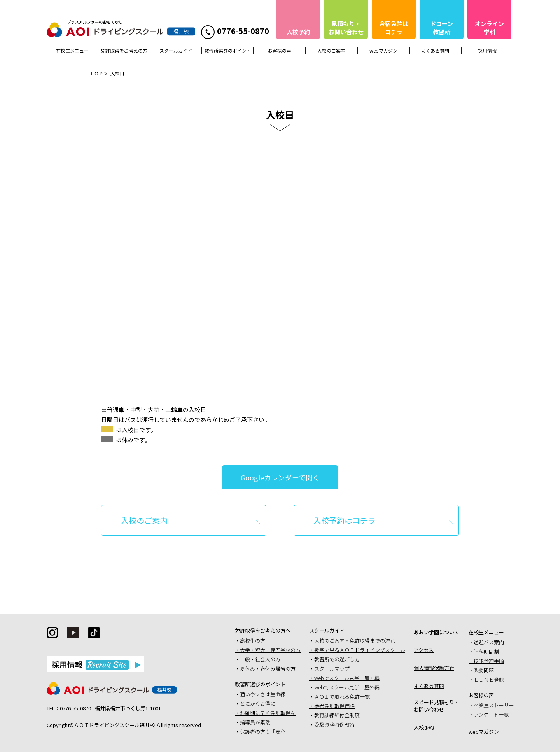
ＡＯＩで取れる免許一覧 (342, 697)
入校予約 (424, 727)
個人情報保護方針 (434, 668)
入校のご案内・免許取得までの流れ (355, 641)
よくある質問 (435, 50)
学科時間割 (486, 651)
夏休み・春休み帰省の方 (268, 669)
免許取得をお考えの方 (124, 50)
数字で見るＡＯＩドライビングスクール (360, 650)
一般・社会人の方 (260, 659)
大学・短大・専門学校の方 (270, 650)
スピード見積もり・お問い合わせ (437, 706)
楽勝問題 (484, 670)
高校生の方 (253, 641)
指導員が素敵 (255, 722)
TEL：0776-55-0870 (69, 708)
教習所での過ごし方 (337, 659)
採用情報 (487, 50)
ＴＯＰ (96, 73)
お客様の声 (280, 50)
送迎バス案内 (489, 642)
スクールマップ (332, 669)
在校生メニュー (72, 50)
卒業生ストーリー (494, 705)
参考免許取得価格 (334, 706)
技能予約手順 (489, 661)
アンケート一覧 (491, 714)
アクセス (424, 650)
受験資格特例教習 (334, 725)
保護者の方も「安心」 (265, 732)
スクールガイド (176, 50)
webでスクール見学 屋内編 (347, 678)
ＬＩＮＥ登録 (489, 679)
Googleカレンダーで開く (280, 477)
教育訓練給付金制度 (337, 715)
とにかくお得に (258, 704)
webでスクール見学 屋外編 (347, 687)
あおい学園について (437, 632)
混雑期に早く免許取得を (268, 713)
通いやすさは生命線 (263, 694)
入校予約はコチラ (345, 520)
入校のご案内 (331, 50)
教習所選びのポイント (228, 50)
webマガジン (383, 50)
